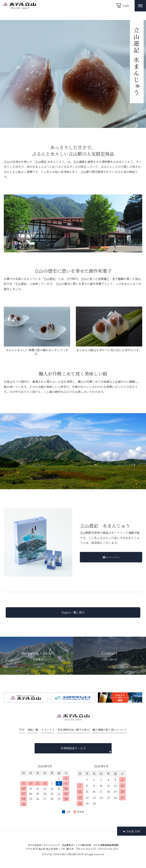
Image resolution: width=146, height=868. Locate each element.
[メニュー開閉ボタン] (140, 6)
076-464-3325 (88, 849)
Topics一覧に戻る (73, 612)
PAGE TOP (133, 831)
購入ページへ (111, 557)
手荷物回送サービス (86, 749)
